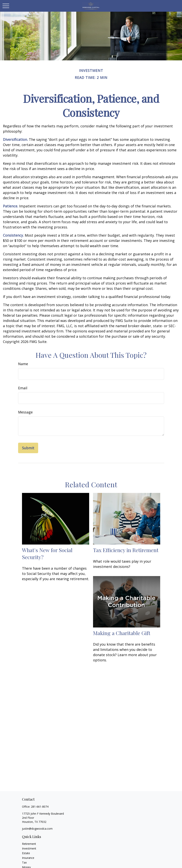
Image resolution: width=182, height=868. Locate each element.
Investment (29, 848)
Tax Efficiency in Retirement (126, 550)
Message (25, 412)
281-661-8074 (40, 807)
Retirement (29, 844)
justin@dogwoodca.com (37, 829)
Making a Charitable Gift (122, 633)
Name (23, 364)
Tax (24, 862)
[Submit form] (28, 448)
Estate (26, 853)
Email (23, 388)
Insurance (28, 858)
